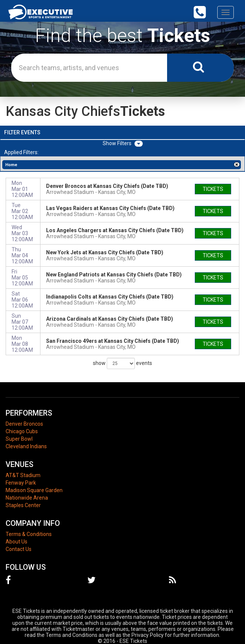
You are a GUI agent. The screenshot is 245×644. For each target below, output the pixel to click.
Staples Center (23, 505)
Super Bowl (19, 439)
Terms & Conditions (29, 534)
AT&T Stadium (23, 475)
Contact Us (19, 549)
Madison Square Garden (34, 490)
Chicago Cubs (22, 431)
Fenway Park (21, 483)
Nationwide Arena (27, 498)
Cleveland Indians (26, 446)
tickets (213, 189)
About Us (16, 542)
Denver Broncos (24, 424)
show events (122, 363)
